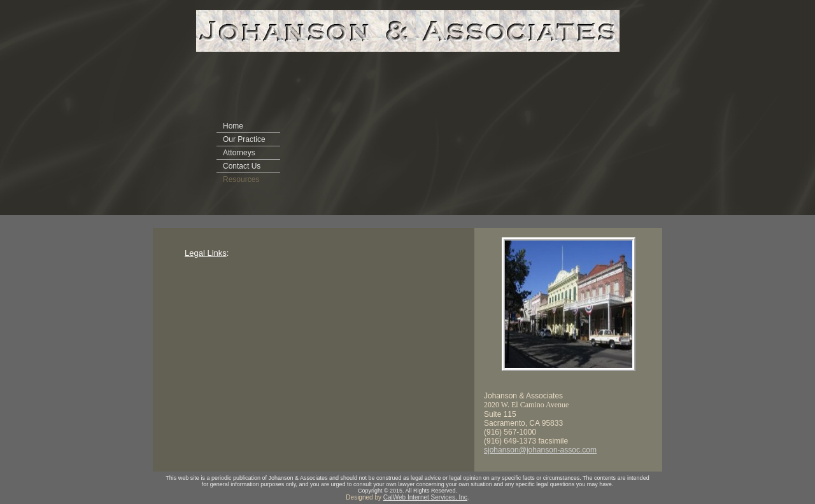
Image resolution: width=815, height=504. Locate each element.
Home (233, 126)
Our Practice (244, 139)
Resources (241, 179)
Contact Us (242, 166)
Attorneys (239, 153)
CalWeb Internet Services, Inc (425, 497)
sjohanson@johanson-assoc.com (540, 450)
